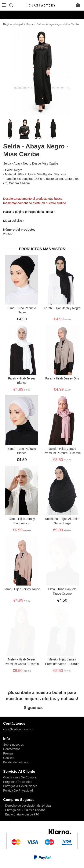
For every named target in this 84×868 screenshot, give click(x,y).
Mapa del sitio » (14, 221)
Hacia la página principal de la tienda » (29, 212)
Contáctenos (12, 749)
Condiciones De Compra (20, 777)
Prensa (8, 753)
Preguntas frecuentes (18, 782)
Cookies (9, 758)
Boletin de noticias (16, 762)
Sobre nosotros (14, 745)
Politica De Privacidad (18, 790)
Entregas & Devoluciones (20, 786)
